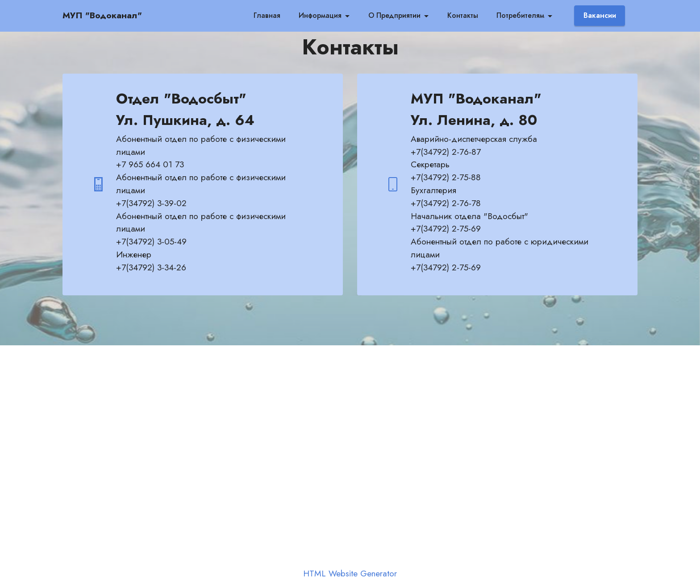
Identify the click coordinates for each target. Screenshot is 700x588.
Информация (320, 15)
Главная (267, 15)
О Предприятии (394, 15)
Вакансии (600, 15)
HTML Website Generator (350, 574)
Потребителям (520, 15)
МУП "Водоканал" (102, 15)
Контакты (463, 15)
